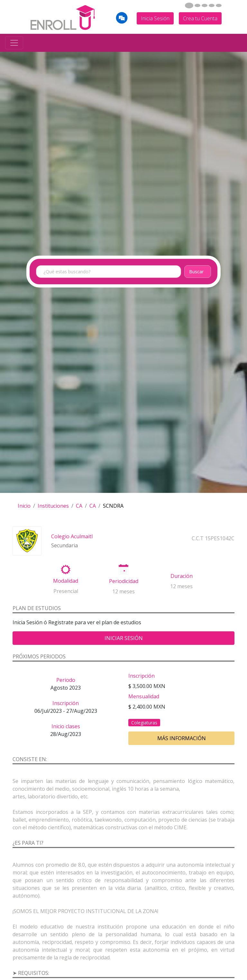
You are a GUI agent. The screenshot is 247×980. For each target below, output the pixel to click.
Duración (182, 576)
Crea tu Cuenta (200, 18)
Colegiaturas (144, 723)
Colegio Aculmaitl (72, 536)
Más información (182, 738)
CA (79, 506)
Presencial (66, 591)
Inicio (24, 506)
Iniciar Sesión (124, 638)
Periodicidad (124, 581)
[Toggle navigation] (14, 43)
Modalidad (66, 581)
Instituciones (53, 506)
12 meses (123, 591)
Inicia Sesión (155, 18)
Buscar (196, 272)
